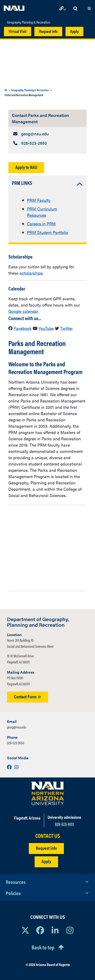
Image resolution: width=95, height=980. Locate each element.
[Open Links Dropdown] (64, 9)
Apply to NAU (26, 167)
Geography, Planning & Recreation (29, 22)
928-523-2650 (16, 743)
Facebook (23, 328)
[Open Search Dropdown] (75, 9)
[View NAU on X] (25, 930)
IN (6, 90)
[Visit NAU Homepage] (47, 793)
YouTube (46, 328)
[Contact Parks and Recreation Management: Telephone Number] (47, 143)
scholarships (31, 273)
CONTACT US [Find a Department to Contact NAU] (48, 836)
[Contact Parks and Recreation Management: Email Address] (47, 134)
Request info (48, 31)
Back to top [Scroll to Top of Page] (43, 947)
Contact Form (28, 696)
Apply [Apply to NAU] (46, 861)
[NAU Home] (14, 7)
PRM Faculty (39, 200)
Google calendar (23, 311)
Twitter (66, 328)
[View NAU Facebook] (40, 930)
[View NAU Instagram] (70, 930)
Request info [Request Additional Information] (46, 848)
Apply (74, 31)
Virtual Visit (18, 31)
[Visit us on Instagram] (16, 767)
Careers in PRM (41, 224)
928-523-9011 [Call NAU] (64, 824)
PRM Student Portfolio (47, 232)
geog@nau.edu (17, 727)
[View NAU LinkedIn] (55, 930)
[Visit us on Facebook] (10, 767)
